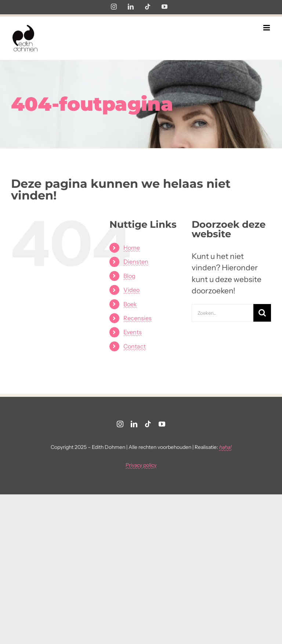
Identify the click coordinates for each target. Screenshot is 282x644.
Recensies (138, 318)
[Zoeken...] (223, 313)
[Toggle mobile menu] (267, 28)
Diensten (136, 261)
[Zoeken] (262, 313)
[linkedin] (134, 424)
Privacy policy (141, 465)
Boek (130, 304)
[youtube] (162, 424)
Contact (135, 346)
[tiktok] (148, 424)
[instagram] (120, 424)
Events (133, 332)
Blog (129, 276)
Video (131, 290)
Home (132, 248)
